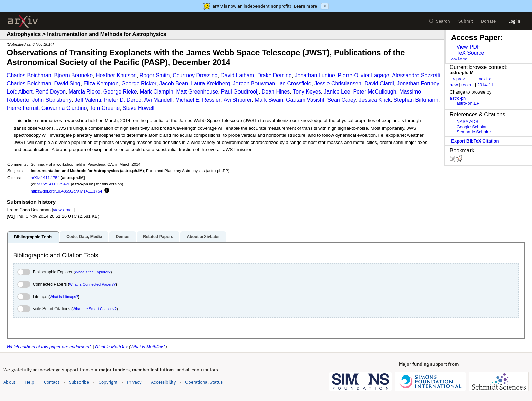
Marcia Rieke (84, 92)
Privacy (134, 382)
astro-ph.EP (468, 103)
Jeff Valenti (88, 100)
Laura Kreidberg (210, 83)
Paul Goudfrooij (240, 92)
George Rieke (120, 92)
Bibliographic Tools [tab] (33, 237)
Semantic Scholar (474, 132)
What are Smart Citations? (95, 309)
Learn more (305, 6)
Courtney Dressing (195, 75)
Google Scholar (472, 127)
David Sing (67, 83)
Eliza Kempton (101, 83)
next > (485, 79)
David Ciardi (379, 83)
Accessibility (163, 382)
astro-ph (458, 98)
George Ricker (139, 83)
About (9, 382)
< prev (459, 79)
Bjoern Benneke (73, 75)
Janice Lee (337, 92)
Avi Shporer (238, 100)
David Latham (237, 75)
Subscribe (79, 382)
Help (30, 382)
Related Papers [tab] (158, 237)
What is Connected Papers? (92, 284)
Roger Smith (155, 75)
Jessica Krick (375, 100)
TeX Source (470, 53)
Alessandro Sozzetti (416, 75)
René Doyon (50, 92)
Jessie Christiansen (338, 83)
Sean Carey (342, 100)
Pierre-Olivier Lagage (364, 75)
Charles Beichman (29, 75)
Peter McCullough (375, 92)
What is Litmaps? (64, 297)
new (454, 85)
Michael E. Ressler (198, 100)
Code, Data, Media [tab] (84, 237)
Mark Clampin (156, 92)
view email (63, 210)
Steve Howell (138, 108)
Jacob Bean (174, 83)
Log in (514, 21)
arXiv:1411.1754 (45, 177)
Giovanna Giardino (64, 108)
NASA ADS (467, 122)
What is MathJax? (148, 347)
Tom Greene (105, 108)
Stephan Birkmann (416, 100)
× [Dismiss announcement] (325, 6)
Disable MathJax (111, 347)
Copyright (108, 382)
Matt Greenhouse (197, 92)
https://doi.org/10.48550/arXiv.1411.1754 (66, 191)
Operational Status (204, 382)
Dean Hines (276, 92)
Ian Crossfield (295, 83)
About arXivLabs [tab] (203, 237)
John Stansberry (52, 100)
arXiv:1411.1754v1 (53, 184)
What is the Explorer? (93, 272)
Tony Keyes (307, 92)
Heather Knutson (116, 75)
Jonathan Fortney (418, 83)
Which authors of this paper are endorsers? (49, 347)
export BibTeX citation (475, 141)
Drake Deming (274, 75)
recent (467, 85)
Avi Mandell (158, 100)
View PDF (468, 47)
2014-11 (485, 85)
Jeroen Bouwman (254, 83)
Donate (488, 21)
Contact (52, 382)
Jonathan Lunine (315, 75)
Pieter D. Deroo (123, 100)
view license (459, 59)
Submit (466, 21)
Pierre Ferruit (23, 108)
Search (439, 21)
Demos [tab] (122, 237)
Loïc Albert (20, 92)
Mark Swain (269, 100)
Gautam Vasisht (305, 100)
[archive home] (23, 21)
